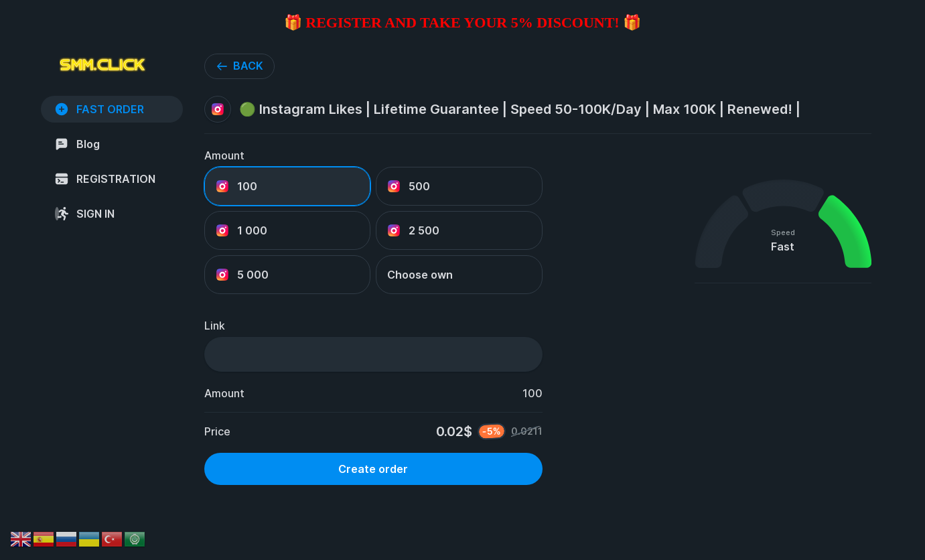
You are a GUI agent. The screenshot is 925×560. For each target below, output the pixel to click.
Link (215, 326)
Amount (224, 155)
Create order (373, 469)
